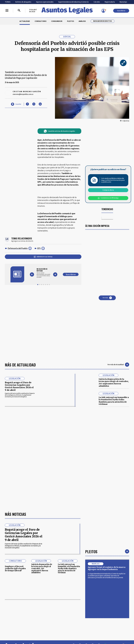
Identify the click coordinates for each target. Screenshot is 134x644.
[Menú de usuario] (103, 11)
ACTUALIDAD (25, 21)
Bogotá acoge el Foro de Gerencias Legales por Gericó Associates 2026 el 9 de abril (19, 386)
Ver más (107, 298)
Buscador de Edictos (103, 21)
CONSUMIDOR (57, 21)
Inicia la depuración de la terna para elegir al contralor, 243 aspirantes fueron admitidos (114, 383)
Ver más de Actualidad (118, 365)
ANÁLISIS (82, 21)
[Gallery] (44, 273)
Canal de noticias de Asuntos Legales (59, 131)
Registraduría (110, 2)
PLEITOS (71, 21)
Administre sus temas (43, 257)
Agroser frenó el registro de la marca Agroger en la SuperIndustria (107, 568)
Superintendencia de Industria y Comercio (73, 2)
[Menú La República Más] (7, 11)
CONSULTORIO (41, 21)
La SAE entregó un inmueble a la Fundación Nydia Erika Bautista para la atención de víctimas (114, 401)
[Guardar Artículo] (16, 104)
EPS (39, 248)
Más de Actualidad (20, 365)
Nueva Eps (123, 2)
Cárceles (97, 2)
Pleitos (91, 551)
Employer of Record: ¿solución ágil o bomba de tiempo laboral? (15, 569)
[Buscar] (19, 11)
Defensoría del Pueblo (18, 248)
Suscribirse (121, 11)
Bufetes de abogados (23, 2)
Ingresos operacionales (45, 2)
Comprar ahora (108, 190)
